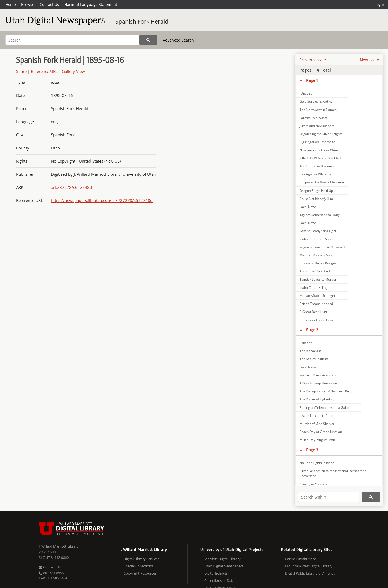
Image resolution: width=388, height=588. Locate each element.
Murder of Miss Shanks (317, 424)
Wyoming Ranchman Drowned (322, 247)
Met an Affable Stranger (317, 296)
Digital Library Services (141, 559)
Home (11, 4)
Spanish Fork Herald (142, 21)
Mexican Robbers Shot (316, 255)
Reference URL (44, 71)
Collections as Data (219, 580)
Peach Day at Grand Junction (321, 432)
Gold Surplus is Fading (316, 101)
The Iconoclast (310, 351)
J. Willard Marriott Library (59, 546)
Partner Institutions (301, 559)
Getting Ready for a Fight (318, 231)
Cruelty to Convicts (313, 484)
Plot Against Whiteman (316, 174)
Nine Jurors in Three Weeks (320, 150)
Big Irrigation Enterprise (317, 142)
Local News (308, 207)
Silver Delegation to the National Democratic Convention (333, 473)
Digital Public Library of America (310, 573)
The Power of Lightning (317, 399)
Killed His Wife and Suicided (320, 158)
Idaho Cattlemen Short (316, 239)
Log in (380, 4)
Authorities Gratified (315, 271)
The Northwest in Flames (318, 110)
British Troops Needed (316, 304)
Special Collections (138, 566)
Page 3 (312, 450)
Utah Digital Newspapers (224, 566)
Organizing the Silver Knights (321, 134)
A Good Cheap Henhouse (318, 383)
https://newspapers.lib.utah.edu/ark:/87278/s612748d (102, 200)
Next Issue (369, 60)
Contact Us (49, 4)
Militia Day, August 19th (317, 440)
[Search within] (329, 497)
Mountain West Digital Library (309, 566)
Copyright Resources (140, 573)
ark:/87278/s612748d (71, 187)
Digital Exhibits (216, 573)
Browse (28, 4)
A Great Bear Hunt (313, 312)
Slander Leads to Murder (318, 280)
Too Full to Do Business (317, 166)
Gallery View (73, 71)
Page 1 (312, 80)
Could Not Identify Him (316, 199)
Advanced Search (178, 40)
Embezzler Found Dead (317, 320)
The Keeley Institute (314, 359)
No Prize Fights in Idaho (317, 463)
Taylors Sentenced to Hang (320, 215)
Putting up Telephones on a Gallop (325, 408)
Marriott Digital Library (222, 559)
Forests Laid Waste (314, 118)
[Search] (72, 40)
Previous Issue (313, 60)
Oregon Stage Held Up (316, 191)
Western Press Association (319, 375)
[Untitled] (306, 93)
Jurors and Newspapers (317, 126)
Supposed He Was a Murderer (322, 182)
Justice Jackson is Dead (316, 416)
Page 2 (312, 330)
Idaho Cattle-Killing (313, 288)
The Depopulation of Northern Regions (328, 391)
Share (21, 71)
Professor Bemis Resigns (318, 263)
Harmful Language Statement (91, 4)
